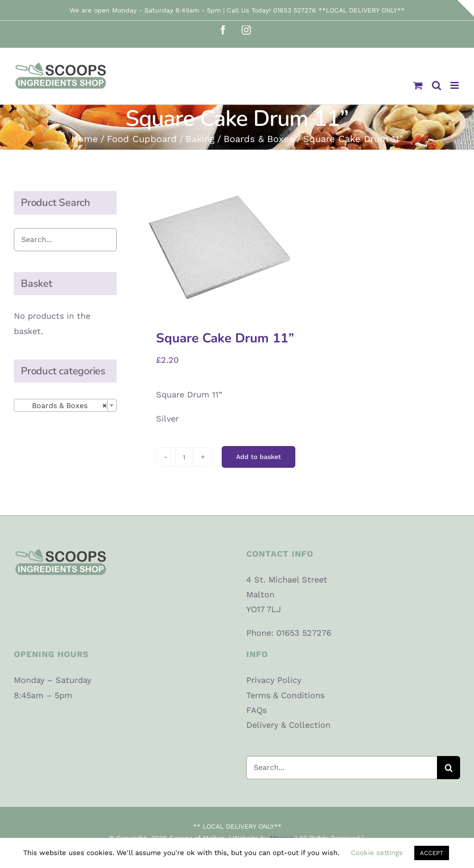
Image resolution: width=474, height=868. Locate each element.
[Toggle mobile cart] (418, 85)
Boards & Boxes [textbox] (62, 406)
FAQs (256, 710)
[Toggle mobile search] (437, 85)
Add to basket (259, 457)
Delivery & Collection (288, 725)
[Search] (449, 768)
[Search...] (342, 768)
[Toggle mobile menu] (455, 85)
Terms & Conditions (285, 695)
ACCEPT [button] (432, 853)
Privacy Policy (274, 680)
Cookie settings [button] (377, 853)
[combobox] (65, 405)
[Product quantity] (184, 457)
